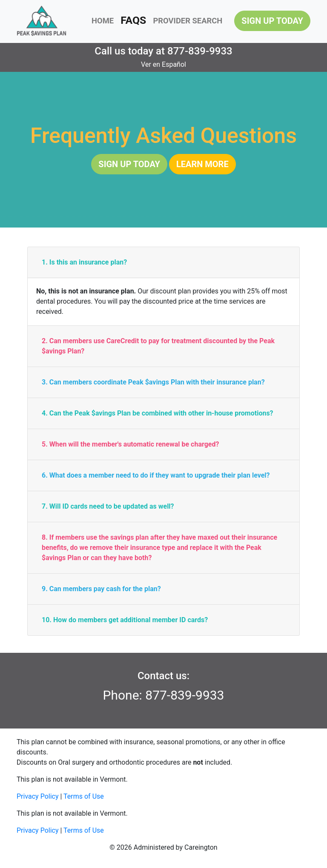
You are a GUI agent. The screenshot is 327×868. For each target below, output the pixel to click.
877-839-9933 (200, 51)
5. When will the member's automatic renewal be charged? (130, 444)
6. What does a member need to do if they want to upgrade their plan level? (156, 475)
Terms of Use (84, 796)
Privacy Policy (38, 796)
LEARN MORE (202, 164)
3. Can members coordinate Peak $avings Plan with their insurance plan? (153, 382)
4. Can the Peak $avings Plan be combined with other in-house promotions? (158, 413)
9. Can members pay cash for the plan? (101, 589)
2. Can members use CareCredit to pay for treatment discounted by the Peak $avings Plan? (158, 346)
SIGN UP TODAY (272, 21)
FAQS (133, 20)
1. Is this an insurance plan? (84, 262)
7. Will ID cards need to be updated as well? (108, 506)
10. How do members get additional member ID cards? (125, 620)
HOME (103, 21)
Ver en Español (163, 64)
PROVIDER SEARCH (188, 21)
